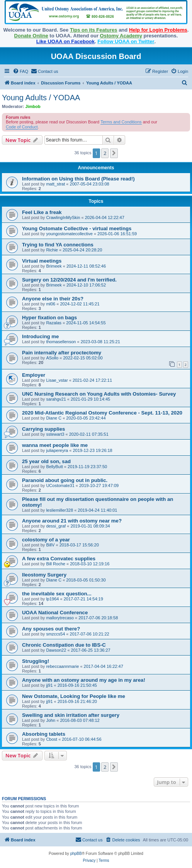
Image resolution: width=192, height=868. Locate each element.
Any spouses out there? (51, 629)
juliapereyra (57, 450)
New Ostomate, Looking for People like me (74, 696)
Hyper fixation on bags (49, 318)
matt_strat (55, 184)
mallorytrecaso (60, 618)
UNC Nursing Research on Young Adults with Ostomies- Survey (99, 394)
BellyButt (54, 467)
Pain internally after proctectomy (62, 353)
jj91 (49, 685)
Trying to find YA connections (58, 245)
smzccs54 (55, 634)
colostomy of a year (46, 540)
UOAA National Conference (55, 613)
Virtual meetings (42, 261)
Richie (52, 250)
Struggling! (36, 661)
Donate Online (31, 36)
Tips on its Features (94, 30)
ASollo (52, 358)
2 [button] (105, 153)
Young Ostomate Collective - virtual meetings (77, 228)
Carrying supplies (43, 429)
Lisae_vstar (57, 380)
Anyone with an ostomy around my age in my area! (84, 680)
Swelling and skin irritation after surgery (71, 715)
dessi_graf (56, 526)
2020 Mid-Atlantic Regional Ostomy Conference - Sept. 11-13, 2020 (102, 413)
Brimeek (54, 266)
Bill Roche (56, 564)
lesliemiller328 (59, 510)
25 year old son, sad (46, 461)
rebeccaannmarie (62, 666)
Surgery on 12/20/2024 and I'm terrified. (69, 280)
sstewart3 (55, 434)
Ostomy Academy (121, 36)
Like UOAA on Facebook (65, 41)
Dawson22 (56, 650)
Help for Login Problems (158, 30)
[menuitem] (20, 71)
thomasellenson (61, 342)
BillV (50, 545)
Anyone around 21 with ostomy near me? (72, 521)
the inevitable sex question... (57, 594)
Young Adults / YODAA (41, 98)
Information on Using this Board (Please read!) (78, 179)
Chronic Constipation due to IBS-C (64, 645)
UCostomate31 (60, 485)
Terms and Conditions (121, 122)
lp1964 (52, 599)
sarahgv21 (56, 399)
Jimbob (33, 106)
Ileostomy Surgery (44, 575)
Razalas (54, 323)
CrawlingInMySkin (63, 217)
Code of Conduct (22, 127)
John (51, 720)
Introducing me (40, 336)
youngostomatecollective (69, 234)
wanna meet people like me (55, 445)
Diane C (54, 418)
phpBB (76, 854)
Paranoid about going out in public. (65, 480)
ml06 (51, 304)
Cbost (52, 739)
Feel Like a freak (42, 212)
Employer (34, 375)
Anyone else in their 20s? (53, 299)
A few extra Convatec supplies (59, 559)
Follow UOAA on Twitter (126, 41)
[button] (114, 153)
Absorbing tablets (44, 734)
